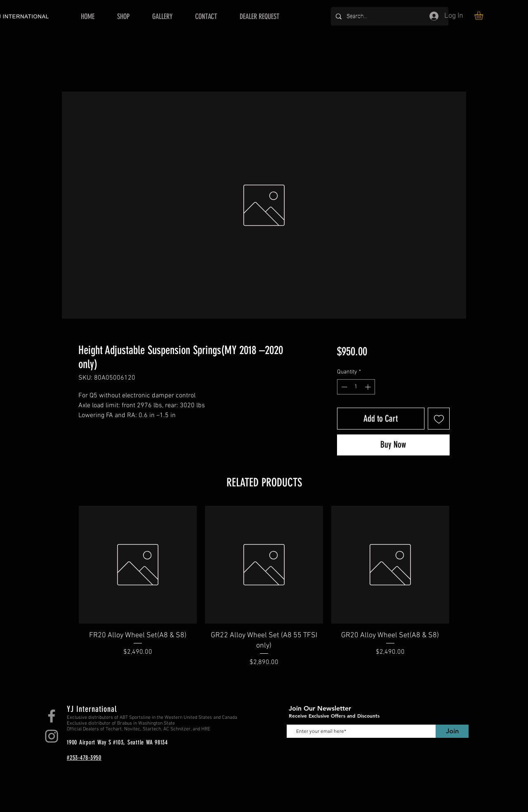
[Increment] (369, 387)
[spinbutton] (356, 387)
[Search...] (389, 16)
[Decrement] (343, 387)
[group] (264, 587)
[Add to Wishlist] (439, 419)
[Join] (452, 731)
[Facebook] (52, 716)
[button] (484, 15)
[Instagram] (52, 736)
